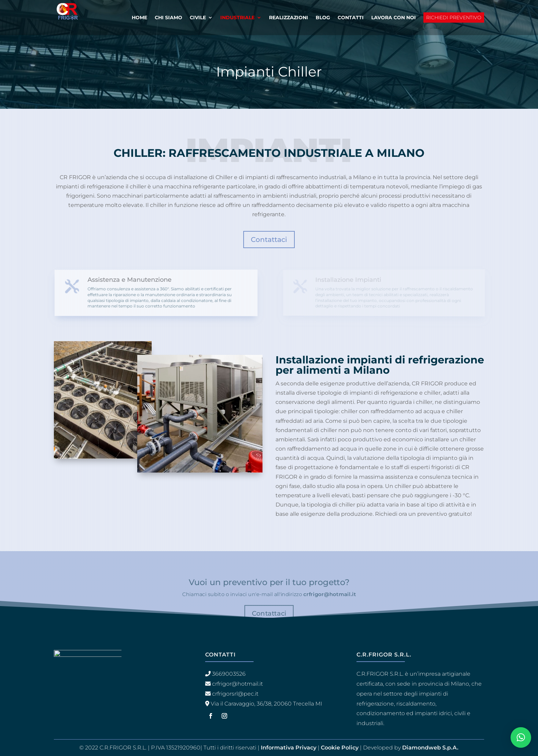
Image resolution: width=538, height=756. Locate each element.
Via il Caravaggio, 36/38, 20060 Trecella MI (266, 704)
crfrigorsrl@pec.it (235, 694)
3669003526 (229, 674)
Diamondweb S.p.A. (430, 748)
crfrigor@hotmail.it (330, 594)
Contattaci (269, 240)
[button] (521, 737)
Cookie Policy (340, 748)
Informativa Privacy (289, 748)
